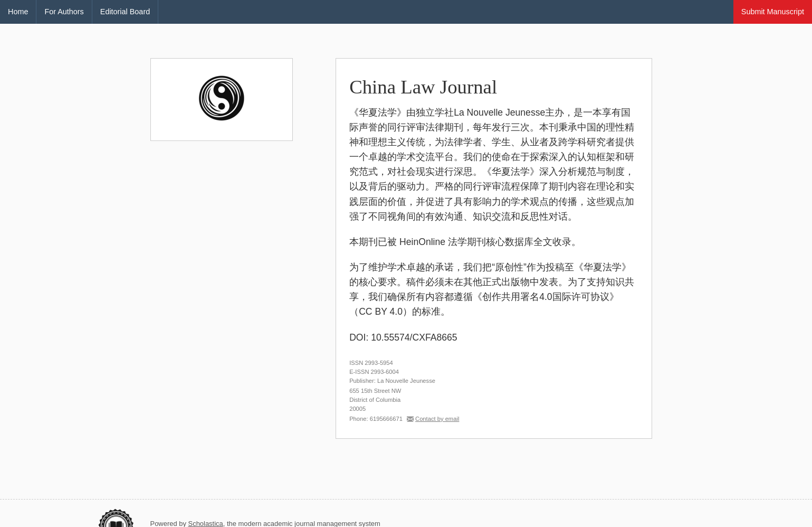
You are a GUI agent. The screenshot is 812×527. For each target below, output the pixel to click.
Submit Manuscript (773, 12)
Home (18, 12)
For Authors (64, 12)
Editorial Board (125, 12)
